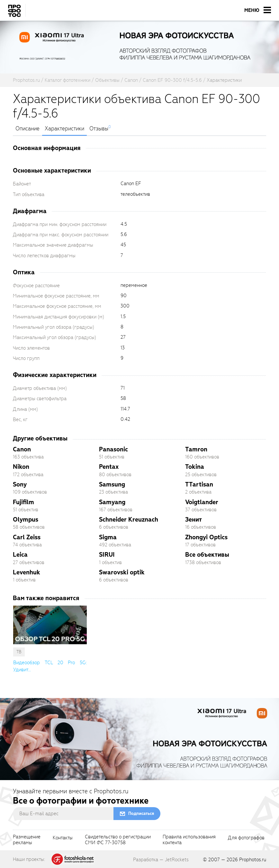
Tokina (195, 467)
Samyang (112, 502)
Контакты (63, 838)
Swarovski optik (122, 572)
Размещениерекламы (27, 840)
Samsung (112, 484)
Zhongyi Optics (206, 537)
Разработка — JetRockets (161, 860)
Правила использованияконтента (189, 840)
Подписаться (141, 813)
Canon (22, 449)
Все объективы (207, 555)
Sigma (108, 537)
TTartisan (199, 484)
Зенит (194, 519)
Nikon (21, 467)
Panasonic (113, 449)
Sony (20, 484)
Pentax (109, 467)
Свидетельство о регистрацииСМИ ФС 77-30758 (118, 840)
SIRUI (107, 555)
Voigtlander (202, 502)
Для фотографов (246, 838)
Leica (20, 555)
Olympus (26, 519)
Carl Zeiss (27, 537)
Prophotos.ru (253, 860)
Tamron (196, 449)
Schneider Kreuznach (129, 519)
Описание (27, 129)
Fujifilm (23, 502)
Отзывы (99, 129)
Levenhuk (27, 572)
